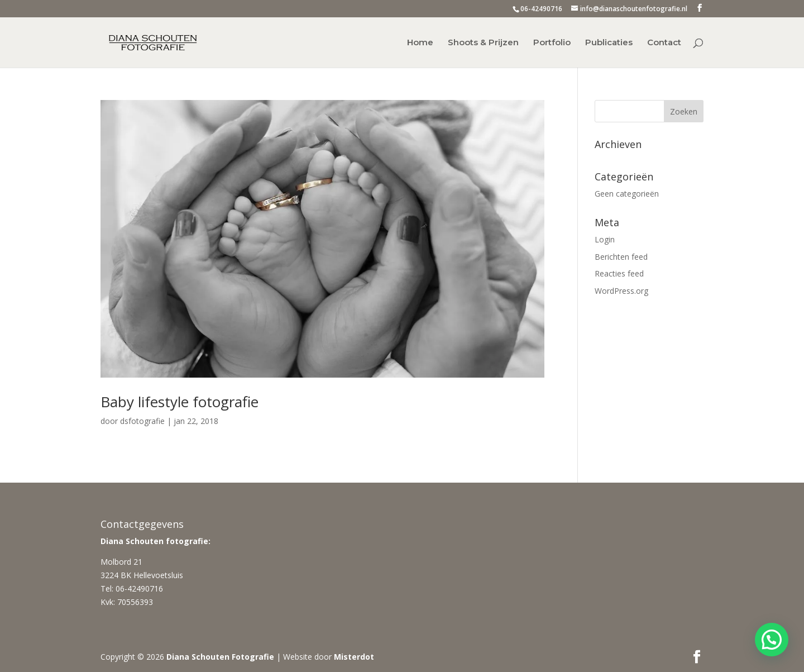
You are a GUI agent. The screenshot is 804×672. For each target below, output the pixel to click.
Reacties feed (619, 273)
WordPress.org (621, 291)
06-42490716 (541, 9)
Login (605, 239)
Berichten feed (621, 257)
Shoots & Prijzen (483, 43)
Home (420, 43)
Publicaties (609, 43)
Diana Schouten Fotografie (220, 657)
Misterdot (354, 657)
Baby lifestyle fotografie (180, 402)
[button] (772, 640)
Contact (664, 43)
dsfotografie (142, 421)
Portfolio (552, 43)
